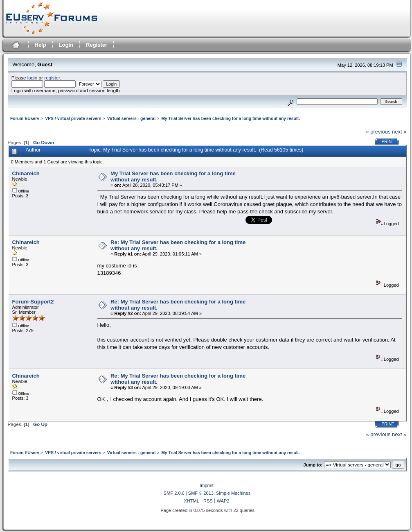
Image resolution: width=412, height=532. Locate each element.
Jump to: (313, 465)
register (52, 78)
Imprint (207, 485)
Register (97, 45)
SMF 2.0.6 (174, 493)
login (33, 78)
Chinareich (26, 173)
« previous (378, 132)
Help (41, 45)
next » (399, 132)
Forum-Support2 (33, 302)
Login (66, 45)
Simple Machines (233, 493)
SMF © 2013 (201, 493)
